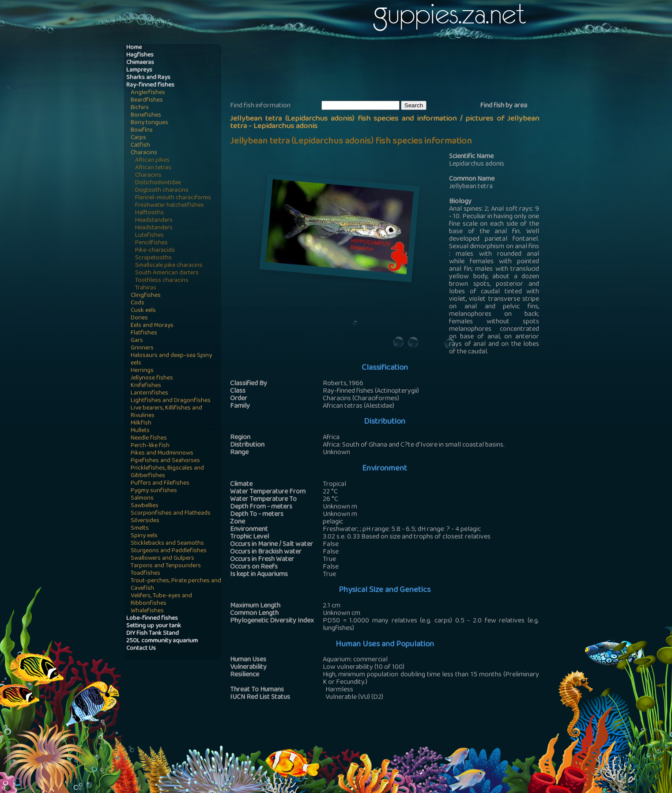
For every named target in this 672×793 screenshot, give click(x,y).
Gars (137, 341)
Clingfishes (146, 296)
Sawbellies (145, 506)
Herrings (142, 371)
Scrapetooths (153, 258)
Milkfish (141, 423)
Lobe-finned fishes (152, 619)
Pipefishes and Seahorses (165, 461)
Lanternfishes (149, 393)
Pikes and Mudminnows (162, 453)
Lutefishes (149, 236)
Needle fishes (149, 438)
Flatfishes (144, 333)
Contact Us (141, 649)
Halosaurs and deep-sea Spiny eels (171, 360)
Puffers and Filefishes (160, 484)
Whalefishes (147, 611)
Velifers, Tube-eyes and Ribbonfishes (161, 600)
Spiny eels (144, 536)
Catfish (140, 146)
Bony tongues (149, 123)
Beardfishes (147, 101)
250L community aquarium (162, 641)
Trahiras (146, 288)
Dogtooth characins (162, 191)
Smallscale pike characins (169, 266)
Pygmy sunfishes (154, 491)
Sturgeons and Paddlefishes (169, 551)
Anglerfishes (148, 93)
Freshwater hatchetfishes (170, 206)
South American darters (167, 273)
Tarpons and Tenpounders (166, 566)
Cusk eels (143, 311)
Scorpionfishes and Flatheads (171, 514)
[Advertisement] (391, 71)
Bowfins (142, 131)
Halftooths (149, 213)
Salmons (142, 499)
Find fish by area (504, 106)
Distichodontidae (158, 183)
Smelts (140, 529)
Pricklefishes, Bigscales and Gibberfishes (167, 472)
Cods (138, 303)
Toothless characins (162, 281)
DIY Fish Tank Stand (153, 634)
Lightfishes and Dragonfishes (171, 401)
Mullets (140, 431)
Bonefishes (146, 116)
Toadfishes (145, 574)
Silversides (145, 521)
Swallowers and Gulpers (162, 559)
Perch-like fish (150, 446)
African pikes (152, 161)
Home (134, 48)
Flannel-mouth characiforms (173, 198)
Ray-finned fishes (150, 85)
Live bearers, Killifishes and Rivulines (166, 412)
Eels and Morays (152, 326)
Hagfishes (140, 55)
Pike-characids (155, 251)
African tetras (153, 168)
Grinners (142, 348)
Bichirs (140, 108)
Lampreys (139, 70)
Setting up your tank (154, 626)
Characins (144, 153)
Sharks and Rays (148, 78)
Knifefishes (146, 386)
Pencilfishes (151, 243)
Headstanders (154, 221)
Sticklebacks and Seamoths (167, 544)
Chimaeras (140, 63)
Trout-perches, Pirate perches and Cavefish (176, 585)
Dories (139, 318)
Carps (138, 138)
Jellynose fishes (152, 378)
